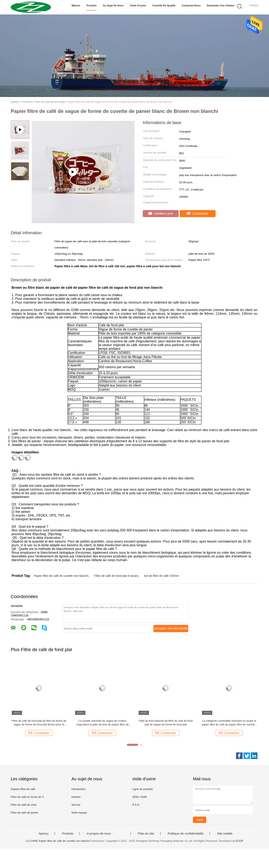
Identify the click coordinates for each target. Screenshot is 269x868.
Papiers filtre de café (23, 789)
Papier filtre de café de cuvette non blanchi (61, 576)
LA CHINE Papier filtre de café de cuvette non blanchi (58, 841)
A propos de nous (99, 834)
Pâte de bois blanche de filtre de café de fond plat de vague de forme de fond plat (166, 723)
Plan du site (146, 834)
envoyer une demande (171, 628)
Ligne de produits (143, 789)
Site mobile (225, 834)
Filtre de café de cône (24, 805)
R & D (136, 805)
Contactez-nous (191, 6)
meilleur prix (161, 213)
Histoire (76, 797)
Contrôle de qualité (164, 6)
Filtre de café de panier (24, 813)
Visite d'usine (138, 6)
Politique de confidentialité (186, 834)
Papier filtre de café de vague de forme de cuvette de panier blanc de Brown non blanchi (120, 102)
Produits (91, 6)
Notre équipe (79, 813)
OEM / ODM (140, 797)
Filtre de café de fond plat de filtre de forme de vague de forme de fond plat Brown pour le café (39, 723)
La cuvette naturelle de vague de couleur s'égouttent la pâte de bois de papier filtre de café (102, 723)
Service (76, 805)
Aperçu (44, 834)
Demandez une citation (221, 6)
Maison (76, 6)
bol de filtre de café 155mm (162, 576)
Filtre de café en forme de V (27, 797)
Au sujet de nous (113, 6)
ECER (240, 841)
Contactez (198, 213)
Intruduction (78, 789)
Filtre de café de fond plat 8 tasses (116, 576)
